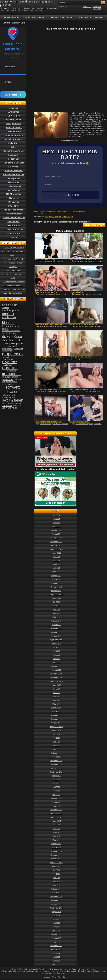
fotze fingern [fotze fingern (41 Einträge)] (7, 349)
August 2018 (56, 776)
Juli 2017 (56, 825)
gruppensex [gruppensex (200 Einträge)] (13, 354)
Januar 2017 (56, 848)
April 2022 (56, 614)
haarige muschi (55, 217)
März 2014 (56, 965)
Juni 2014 (56, 954)
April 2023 (56, 568)
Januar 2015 (56, 938)
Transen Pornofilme (14, 229)
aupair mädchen (49, 262)
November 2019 (56, 719)
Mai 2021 (56, 655)
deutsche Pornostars (14, 139)
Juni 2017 (56, 829)
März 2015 (56, 931)
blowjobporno (45, 327)
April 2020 (56, 701)
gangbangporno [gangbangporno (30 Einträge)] (7, 351)
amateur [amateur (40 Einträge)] (6, 308)
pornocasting (64, 359)
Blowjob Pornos (14, 124)
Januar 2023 (56, 580)
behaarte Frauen (49, 212)
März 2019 (56, 750)
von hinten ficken (61, 392)
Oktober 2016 (56, 859)
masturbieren (96, 392)
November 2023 (56, 542)
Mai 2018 (56, 787)
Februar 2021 (56, 667)
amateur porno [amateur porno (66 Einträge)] (10, 310)
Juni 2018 (56, 784)
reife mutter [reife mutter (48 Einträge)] (7, 384)
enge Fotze (90, 359)
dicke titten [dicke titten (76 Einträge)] (9, 340)
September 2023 (56, 550)
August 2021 (56, 644)
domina (79, 327)
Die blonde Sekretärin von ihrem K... (48, 390)
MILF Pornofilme (14, 194)
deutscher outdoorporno (58, 327)
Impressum (46, 977)
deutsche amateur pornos (84, 424)
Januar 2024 (56, 534)
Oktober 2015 (56, 904)
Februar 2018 (56, 799)
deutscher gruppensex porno (86, 294)
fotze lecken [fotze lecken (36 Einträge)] (19, 349)
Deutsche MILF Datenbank (90, 17)
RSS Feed (87, 7)
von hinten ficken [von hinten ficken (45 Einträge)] (10, 408)
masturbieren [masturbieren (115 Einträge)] (12, 374)
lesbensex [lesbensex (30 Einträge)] (12, 371)
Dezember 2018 (56, 761)
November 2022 (56, 587)
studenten (60, 294)
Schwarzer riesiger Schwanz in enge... (84, 357)
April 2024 (56, 523)
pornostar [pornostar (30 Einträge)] (19, 379)
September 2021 (56, 640)
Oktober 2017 (56, 814)
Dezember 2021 (56, 629)
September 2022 (56, 595)
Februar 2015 (56, 935)
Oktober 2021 (56, 636)
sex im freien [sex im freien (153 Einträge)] (13, 400)
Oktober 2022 (56, 591)
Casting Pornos (14, 131)
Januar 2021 (56, 670)
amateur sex (54, 359)
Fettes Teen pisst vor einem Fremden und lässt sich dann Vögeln (13, 252)
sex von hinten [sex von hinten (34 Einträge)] (15, 403)
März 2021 (56, 663)
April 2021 (56, 659)
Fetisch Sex (14, 159)
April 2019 (56, 746)
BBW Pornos (14, 116)
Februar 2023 (56, 576)
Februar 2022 (56, 621)
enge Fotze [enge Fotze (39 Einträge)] (7, 346)
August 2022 (56, 599)
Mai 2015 (56, 923)
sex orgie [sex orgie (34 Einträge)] (5, 403)
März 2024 (56, 527)
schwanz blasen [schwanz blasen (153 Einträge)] (13, 389)
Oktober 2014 (56, 950)
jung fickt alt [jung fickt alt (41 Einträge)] (7, 365)
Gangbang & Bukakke (14, 163)
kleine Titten (14, 182)
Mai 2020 (56, 697)
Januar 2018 (56, 803)
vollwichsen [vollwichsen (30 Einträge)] (17, 405)
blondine (44, 392)
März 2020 (56, 704)
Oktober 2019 (56, 723)
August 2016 (56, 867)
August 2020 (56, 685)
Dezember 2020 (56, 674)
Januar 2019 (56, 757)
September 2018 (56, 772)
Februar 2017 (56, 844)
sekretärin (51, 392)
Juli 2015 (56, 916)
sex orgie (52, 294)
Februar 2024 (56, 531)
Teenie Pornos (39, 214)
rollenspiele (59, 262)
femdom (85, 327)
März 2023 (56, 572)
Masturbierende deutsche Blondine (82, 390)
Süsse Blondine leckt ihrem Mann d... (48, 422)
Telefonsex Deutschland (61, 17)
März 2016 (56, 886)
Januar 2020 (56, 712)
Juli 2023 (56, 557)
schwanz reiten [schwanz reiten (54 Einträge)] (10, 395)
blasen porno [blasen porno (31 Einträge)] (7, 320)
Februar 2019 (56, 753)
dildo (47, 217)
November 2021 (56, 633)
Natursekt (14, 198)
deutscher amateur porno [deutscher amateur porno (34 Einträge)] (11, 331)
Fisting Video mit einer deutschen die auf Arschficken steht (13, 274)
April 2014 (56, 961)
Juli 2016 (56, 870)
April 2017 (56, 837)
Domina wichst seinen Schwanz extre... (84, 325)
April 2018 (56, 791)
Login (66, 6)
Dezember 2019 (56, 716)
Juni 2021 (56, 651)
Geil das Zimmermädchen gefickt (47, 260)
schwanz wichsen (95, 327)
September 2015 (56, 908)
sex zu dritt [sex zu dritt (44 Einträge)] (7, 406)
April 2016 (56, 882)
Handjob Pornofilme (14, 171)
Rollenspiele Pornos (14, 210)
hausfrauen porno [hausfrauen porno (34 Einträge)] (8, 359)
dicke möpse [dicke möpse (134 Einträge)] (12, 337)
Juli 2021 (56, 648)
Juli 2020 (56, 689)
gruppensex (88, 262)
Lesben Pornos (14, 186)
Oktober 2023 (56, 546)
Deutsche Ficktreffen (34, 17)
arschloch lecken (45, 424)
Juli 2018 (56, 780)
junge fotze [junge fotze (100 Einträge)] (10, 362)
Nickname (10, 67)
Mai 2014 (56, 957)
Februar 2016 (56, 889)
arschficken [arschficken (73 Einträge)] (9, 317)
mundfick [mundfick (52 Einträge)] (7, 377)
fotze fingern (87, 392)
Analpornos (14, 112)
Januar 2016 (56, 893)
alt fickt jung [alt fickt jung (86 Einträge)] (10, 305)
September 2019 (56, 727)
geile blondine (57, 424)
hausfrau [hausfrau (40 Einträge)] (6, 357)
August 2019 (56, 731)
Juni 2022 (56, 606)
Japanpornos (14, 178)
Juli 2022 (56, 602)
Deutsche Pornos (11, 17)
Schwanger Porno (14, 214)
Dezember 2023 (56, 538)
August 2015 (56, 912)
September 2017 (56, 818)
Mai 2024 (56, 519)
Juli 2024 (56, 516)
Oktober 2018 (56, 769)
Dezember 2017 (56, 806)
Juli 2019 (56, 735)
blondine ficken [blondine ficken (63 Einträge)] (10, 326)
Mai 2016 (56, 878)
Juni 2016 (56, 874)
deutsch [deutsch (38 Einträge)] (5, 329)
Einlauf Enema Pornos (14, 151)
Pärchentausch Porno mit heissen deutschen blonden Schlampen (13, 263)
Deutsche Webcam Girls (14, 23)
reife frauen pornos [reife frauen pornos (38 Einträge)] (10, 382)
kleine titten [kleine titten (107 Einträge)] (10, 368)
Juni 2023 (56, 561)
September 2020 (56, 682)
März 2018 (56, 795)
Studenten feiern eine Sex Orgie (46, 292)
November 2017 (56, 810)
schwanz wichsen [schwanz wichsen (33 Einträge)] (8, 397)
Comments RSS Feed (97, 8)
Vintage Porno (14, 233)
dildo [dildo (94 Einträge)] (20, 340)
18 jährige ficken (79, 359)
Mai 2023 (56, 565)
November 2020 (56, 678)
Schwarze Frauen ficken (14, 218)
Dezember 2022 (56, 583)
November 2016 (56, 855)
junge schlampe (67, 217)
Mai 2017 (56, 833)
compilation (79, 262)
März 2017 (56, 840)
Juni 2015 (56, 920)
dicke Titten (14, 143)
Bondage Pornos (14, 128)
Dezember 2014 (56, 942)
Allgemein (14, 108)
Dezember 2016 (56, 852)
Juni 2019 (56, 738)
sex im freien (97, 262)
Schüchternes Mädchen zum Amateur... (49, 357)
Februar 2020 (56, 708)
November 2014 (56, 946)
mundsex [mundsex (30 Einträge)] (15, 377)
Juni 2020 (56, 693)
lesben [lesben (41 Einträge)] (5, 371)
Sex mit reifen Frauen (77, 292)
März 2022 (56, 617)
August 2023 (56, 553)
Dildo (73, 212)
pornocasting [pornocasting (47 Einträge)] (8, 380)
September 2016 (56, 863)
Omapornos (14, 202)
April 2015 (56, 927)
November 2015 (56, 901)
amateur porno (44, 359)
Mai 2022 (56, 610)
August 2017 (56, 821)
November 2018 (56, 765)
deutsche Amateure (63, 212)
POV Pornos (14, 206)
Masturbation (80, 212)
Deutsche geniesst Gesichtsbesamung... (50, 325)
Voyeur (14, 237)
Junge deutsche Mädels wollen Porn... (84, 260)
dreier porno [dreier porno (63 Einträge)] (16, 344)
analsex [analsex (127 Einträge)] (8, 314)
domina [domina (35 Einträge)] (5, 343)
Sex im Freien (14, 222)
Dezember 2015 (56, 897)
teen (65, 294)
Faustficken (14, 155)
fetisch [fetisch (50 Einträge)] (16, 346)
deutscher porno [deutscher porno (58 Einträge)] (11, 333)
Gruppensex (14, 167)
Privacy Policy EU (58, 977)
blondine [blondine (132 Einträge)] (9, 323)
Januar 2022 (56, 625)
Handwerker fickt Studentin (79, 422)
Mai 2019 (56, 742)
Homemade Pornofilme (14, 175)
